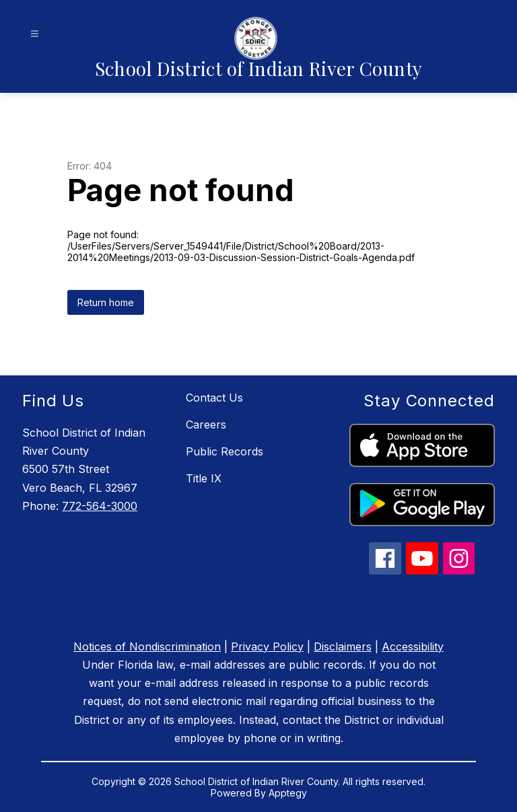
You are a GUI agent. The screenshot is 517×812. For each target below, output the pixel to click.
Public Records (225, 451)
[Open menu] (35, 34)
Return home (106, 302)
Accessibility (413, 647)
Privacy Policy (267, 647)
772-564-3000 (100, 506)
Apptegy (288, 793)
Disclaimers (343, 647)
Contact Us (214, 398)
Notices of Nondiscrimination (147, 647)
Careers (206, 425)
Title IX (204, 478)
